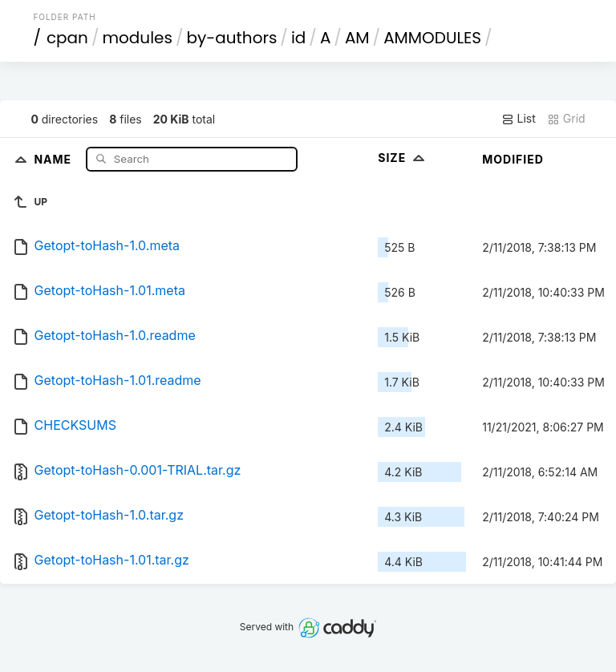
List (519, 119)
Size (403, 158)
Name (54, 158)
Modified (513, 159)
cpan (67, 38)
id (298, 38)
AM (357, 38)
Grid (566, 119)
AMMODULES (432, 38)
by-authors (231, 38)
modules (137, 38)
